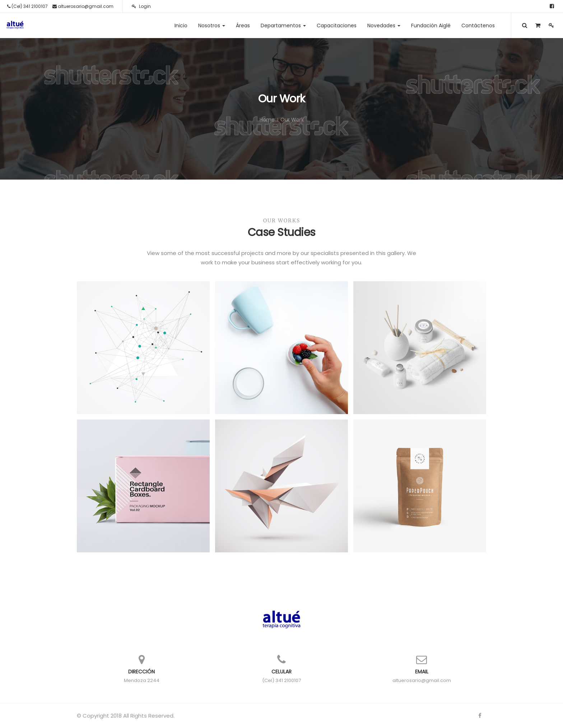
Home (267, 120)
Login (141, 6)
